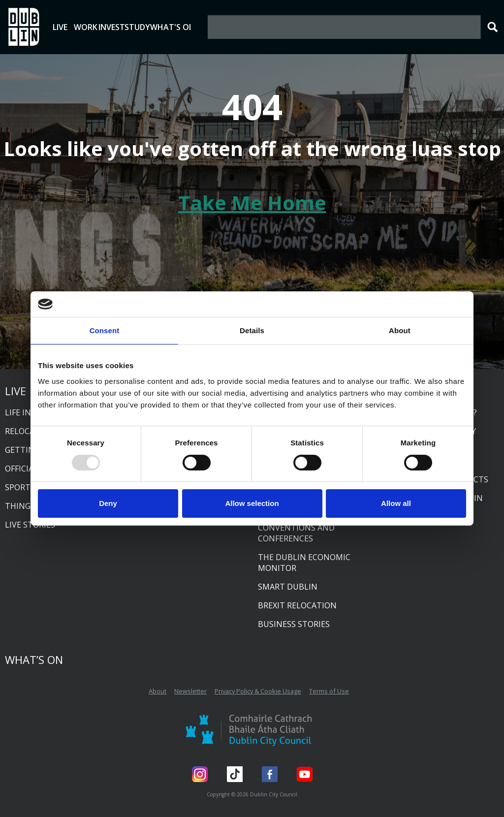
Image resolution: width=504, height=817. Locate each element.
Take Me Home (252, 203)
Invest (155, 27)
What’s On (34, 660)
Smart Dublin (288, 587)
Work (112, 27)
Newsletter (190, 691)
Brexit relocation (297, 605)
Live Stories (30, 525)
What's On (254, 27)
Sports (20, 487)
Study (198, 27)
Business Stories (294, 624)
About (157, 691)
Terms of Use (329, 691)
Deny (108, 503)
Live (69, 27)
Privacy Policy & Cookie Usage (258, 691)
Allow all (396, 503)
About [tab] (400, 330)
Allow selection (252, 503)
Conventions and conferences (296, 533)
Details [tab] (252, 330)
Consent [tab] (105, 330)
